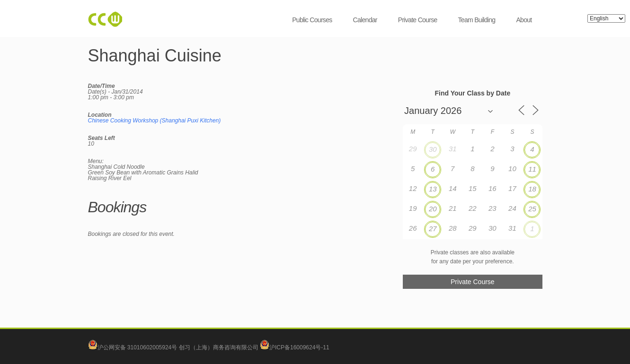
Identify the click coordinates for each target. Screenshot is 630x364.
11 (532, 169)
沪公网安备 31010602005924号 (138, 347)
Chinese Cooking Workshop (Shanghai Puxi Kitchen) (155, 121)
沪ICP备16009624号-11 (295, 347)
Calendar (365, 20)
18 (532, 189)
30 (433, 149)
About (524, 20)
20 (433, 209)
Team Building (477, 20)
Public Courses (312, 20)
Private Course (418, 20)
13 (433, 189)
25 (532, 209)
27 (433, 229)
